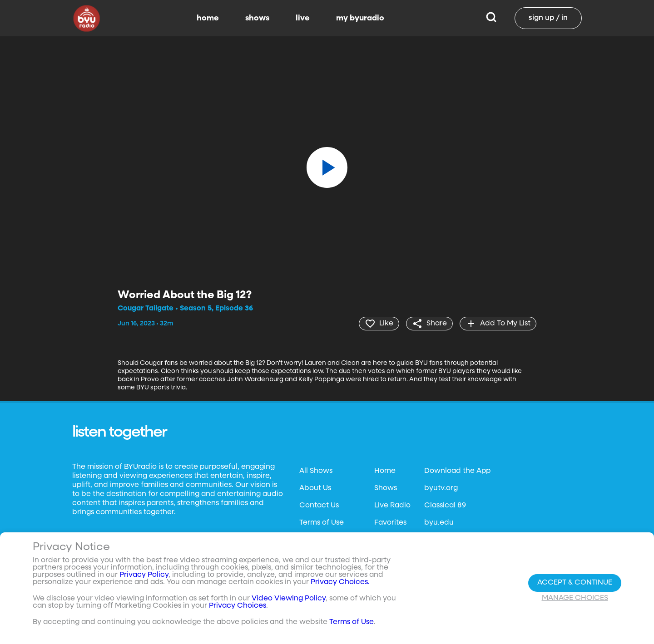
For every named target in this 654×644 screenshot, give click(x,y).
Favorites (390, 523)
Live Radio (392, 506)
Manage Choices (575, 598)
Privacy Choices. (340, 582)
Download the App (457, 471)
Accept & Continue (575, 583)
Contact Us (319, 506)
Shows (386, 488)
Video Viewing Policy (289, 599)
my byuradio (360, 18)
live (303, 18)
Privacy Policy (144, 575)
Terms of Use (322, 523)
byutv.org (441, 488)
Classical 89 (445, 506)
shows (257, 18)
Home (385, 471)
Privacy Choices (238, 606)
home (208, 18)
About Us (315, 488)
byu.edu (439, 523)
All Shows (316, 471)
